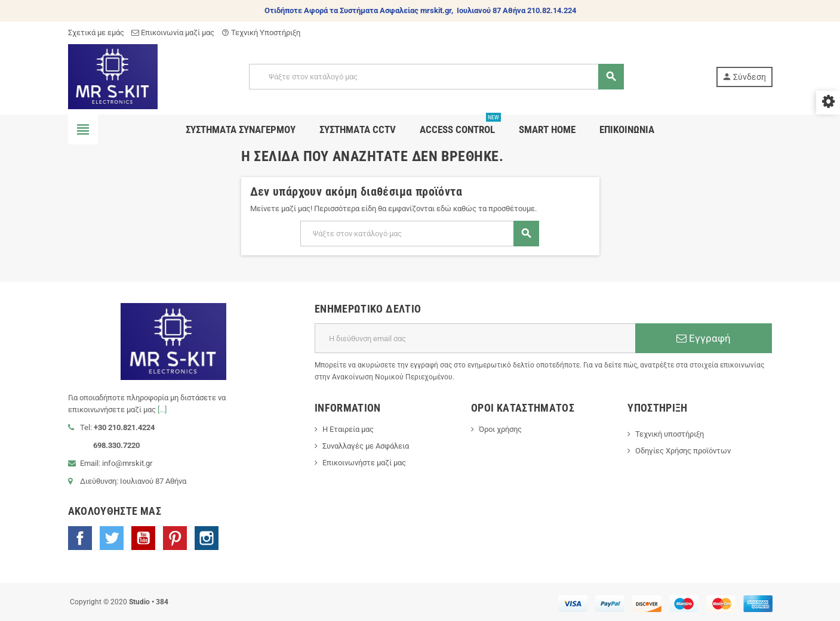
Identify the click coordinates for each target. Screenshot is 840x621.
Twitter (112, 538)
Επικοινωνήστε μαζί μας (364, 463)
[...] (162, 410)
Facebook (80, 538)
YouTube (143, 538)
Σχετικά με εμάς (96, 33)
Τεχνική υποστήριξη (670, 434)
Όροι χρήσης (500, 429)
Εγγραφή (704, 338)
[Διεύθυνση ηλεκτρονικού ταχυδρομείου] (475, 338)
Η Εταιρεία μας (348, 429)
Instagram (207, 538)
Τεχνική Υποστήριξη (261, 33)
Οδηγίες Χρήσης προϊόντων (683, 451)
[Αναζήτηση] (436, 77)
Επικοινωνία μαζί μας (173, 33)
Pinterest (175, 538)
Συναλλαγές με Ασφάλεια (366, 446)
